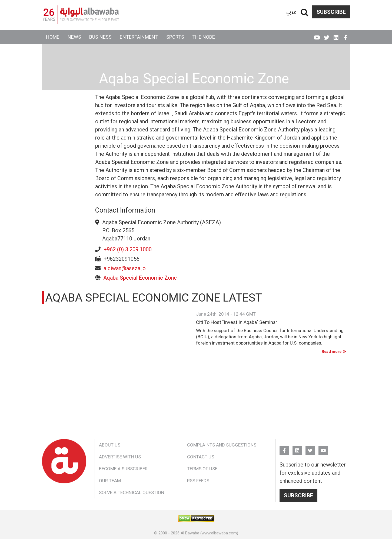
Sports (175, 37)
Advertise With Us (120, 457)
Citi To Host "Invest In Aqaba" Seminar (237, 322)
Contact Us (201, 457)
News (74, 37)
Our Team (110, 481)
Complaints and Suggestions (222, 445)
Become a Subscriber (123, 469)
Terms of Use (202, 469)
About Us (110, 445)
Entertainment (139, 37)
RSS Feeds (198, 481)
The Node (204, 37)
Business (100, 37)
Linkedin (336, 35)
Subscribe (331, 12)
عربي (291, 12)
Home (53, 37)
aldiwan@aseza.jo (125, 268)
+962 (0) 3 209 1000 (128, 249)
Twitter (326, 35)
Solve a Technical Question (132, 492)
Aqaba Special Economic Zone (140, 278)
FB (345, 35)
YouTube (317, 35)
